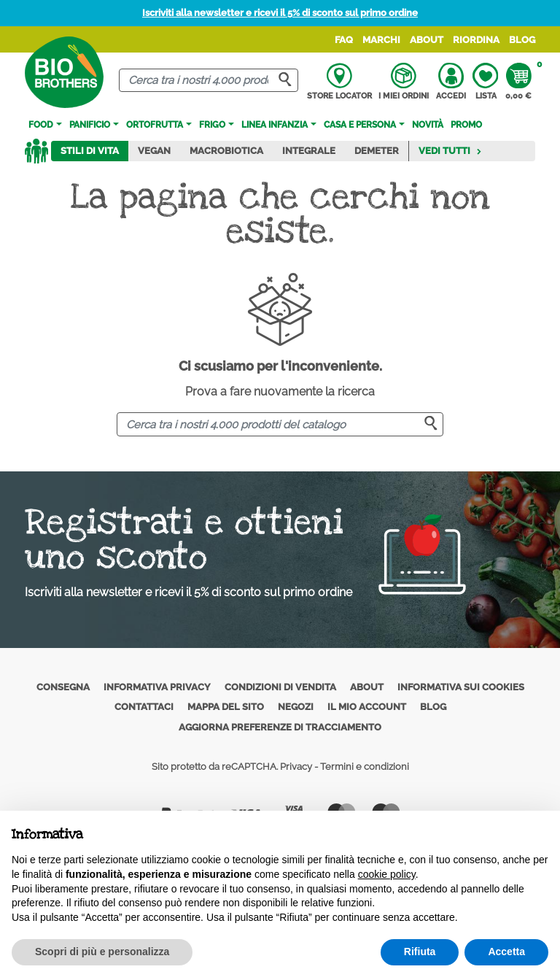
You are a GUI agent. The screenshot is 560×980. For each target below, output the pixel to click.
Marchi (381, 40)
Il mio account (367, 707)
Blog (522, 40)
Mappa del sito (226, 707)
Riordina (476, 40)
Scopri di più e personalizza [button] (102, 952)
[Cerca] (209, 81)
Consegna (63, 687)
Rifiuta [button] (420, 952)
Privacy (296, 767)
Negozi (296, 707)
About (427, 40)
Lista (485, 82)
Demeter (377, 151)
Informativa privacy (157, 687)
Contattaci (144, 707)
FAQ (344, 40)
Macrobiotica (226, 151)
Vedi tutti (450, 151)
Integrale (309, 151)
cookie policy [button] (387, 874)
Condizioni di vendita (280, 687)
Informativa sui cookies (461, 687)
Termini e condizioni (365, 767)
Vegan (154, 151)
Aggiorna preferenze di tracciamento (280, 727)
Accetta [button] (506, 952)
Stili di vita (90, 151)
